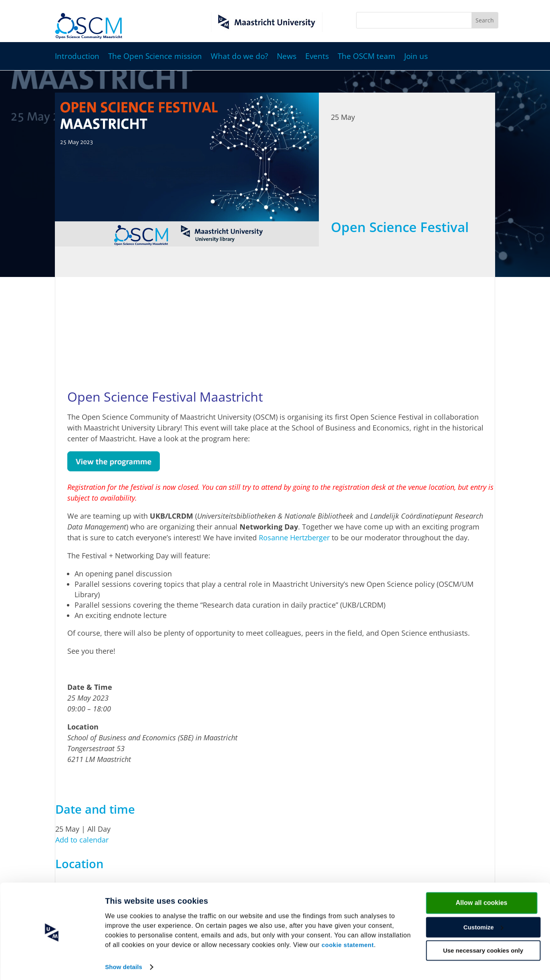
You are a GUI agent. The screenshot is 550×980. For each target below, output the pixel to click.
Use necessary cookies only (483, 948)
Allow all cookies (482, 900)
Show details (124, 964)
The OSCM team (367, 57)
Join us (416, 57)
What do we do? (239, 57)
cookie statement (348, 942)
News (287, 57)
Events (317, 57)
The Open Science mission (155, 57)
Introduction (77, 57)
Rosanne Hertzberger (294, 537)
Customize (484, 924)
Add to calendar (82, 840)
